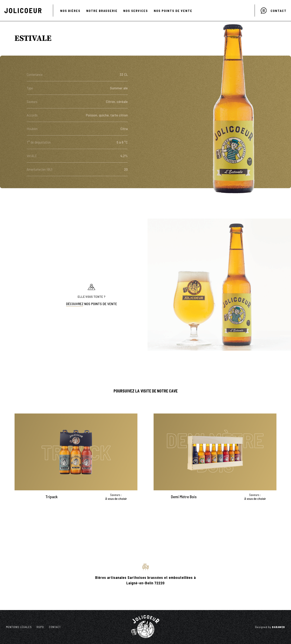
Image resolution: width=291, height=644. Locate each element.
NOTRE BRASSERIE (102, 11)
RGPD (40, 627)
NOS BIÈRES (70, 11)
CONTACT (55, 627)
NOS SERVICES (136, 11)
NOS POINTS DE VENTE (173, 11)
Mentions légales (19, 627)
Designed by (270, 627)
